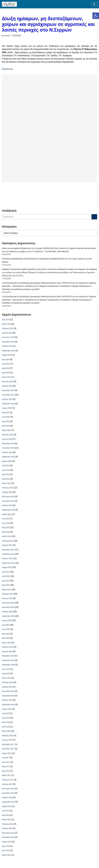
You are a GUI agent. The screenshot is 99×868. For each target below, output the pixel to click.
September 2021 (8, 564)
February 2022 (8, 542)
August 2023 (7, 462)
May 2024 (6, 422)
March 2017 (6, 777)
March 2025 (6, 377)
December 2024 (8, 391)
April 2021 (6, 586)
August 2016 (7, 808)
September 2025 (8, 351)
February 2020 (8, 648)
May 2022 (6, 528)
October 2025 (7, 346)
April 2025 (6, 373)
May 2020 (6, 635)
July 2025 (6, 360)
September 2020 (8, 617)
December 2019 (8, 657)
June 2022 (6, 524)
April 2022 (6, 533)
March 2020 (6, 644)
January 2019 (7, 688)
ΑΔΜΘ (7, 36)
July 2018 (6, 715)
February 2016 (8, 825)
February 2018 (8, 737)
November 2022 (8, 502)
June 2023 (6, 471)
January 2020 (7, 652)
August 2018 (7, 710)
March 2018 (6, 732)
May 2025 (6, 369)
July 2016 (6, 812)
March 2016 (6, 821)
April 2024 (6, 426)
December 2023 (8, 444)
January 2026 (7, 333)
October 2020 (7, 613)
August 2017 (7, 755)
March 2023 (6, 484)
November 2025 (8, 342)
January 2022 (7, 546)
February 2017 (8, 781)
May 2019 (6, 675)
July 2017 (6, 759)
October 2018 (7, 701)
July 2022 (6, 519)
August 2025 (7, 355)
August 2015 (7, 843)
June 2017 (6, 763)
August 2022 (7, 515)
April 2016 (6, 817)
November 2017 (8, 750)
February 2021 (8, 595)
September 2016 (8, 803)
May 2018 (6, 723)
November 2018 (8, 697)
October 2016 (7, 799)
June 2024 (6, 417)
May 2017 (6, 768)
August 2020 (7, 621)
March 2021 (6, 590)
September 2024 (8, 404)
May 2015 (6, 848)
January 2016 (7, 830)
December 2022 (8, 497)
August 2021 (7, 568)
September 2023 (8, 457)
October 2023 (7, 453)
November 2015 (8, 839)
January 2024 (7, 440)
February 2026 (8, 329)
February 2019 (8, 683)
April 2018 (6, 728)
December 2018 (8, 692)
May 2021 (6, 581)
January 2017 (7, 786)
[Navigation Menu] (94, 4)
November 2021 (8, 555)
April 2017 (6, 772)
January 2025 (7, 386)
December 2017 (8, 746)
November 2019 (8, 661)
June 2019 (6, 670)
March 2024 (6, 431)
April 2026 (6, 320)
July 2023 (6, 466)
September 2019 (8, 666)
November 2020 (8, 608)
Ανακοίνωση (7, 69)
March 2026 (6, 324)
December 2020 (8, 604)
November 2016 (8, 794)
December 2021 (8, 550)
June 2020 (6, 630)
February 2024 (8, 435)
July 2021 (6, 573)
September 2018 (8, 706)
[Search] (47, 217)
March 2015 (6, 856)
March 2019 (6, 679)
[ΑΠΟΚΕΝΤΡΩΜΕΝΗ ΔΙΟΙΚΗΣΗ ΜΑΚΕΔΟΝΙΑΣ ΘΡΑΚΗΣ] (9, 4)
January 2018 (7, 741)
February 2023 (8, 488)
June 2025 (6, 364)
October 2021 (7, 559)
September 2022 (8, 511)
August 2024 (7, 409)
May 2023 (6, 475)
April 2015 (6, 852)
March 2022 (6, 537)
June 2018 (6, 719)
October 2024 (7, 400)
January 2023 (7, 493)
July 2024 (6, 413)
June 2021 (6, 577)
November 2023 (8, 449)
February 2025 (8, 382)
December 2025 (8, 338)
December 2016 (8, 790)
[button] (96, 16)
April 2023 (6, 480)
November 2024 (8, 395)
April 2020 (6, 639)
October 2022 (7, 506)
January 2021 (7, 599)
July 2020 (6, 626)
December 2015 (8, 834)
